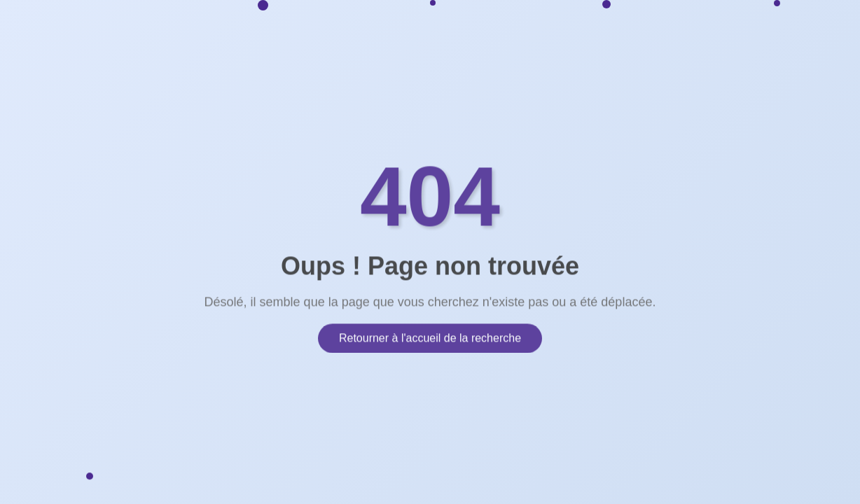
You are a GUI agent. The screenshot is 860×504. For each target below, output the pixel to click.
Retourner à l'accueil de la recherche (430, 334)
